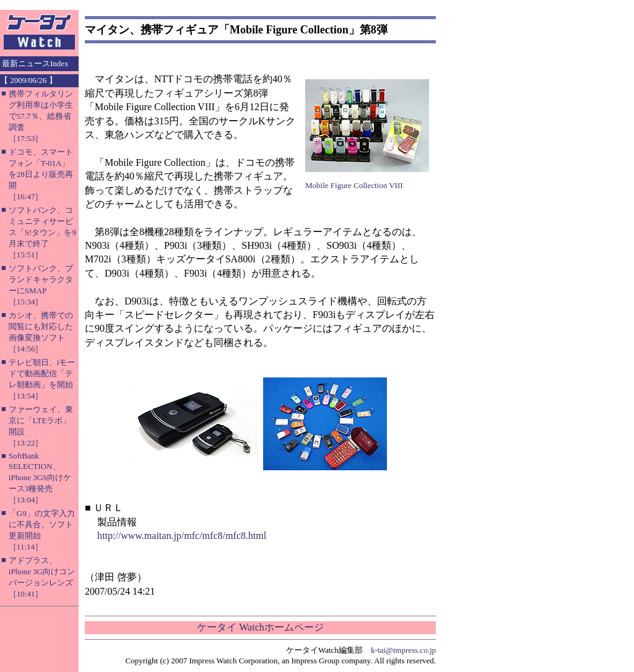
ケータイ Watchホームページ (260, 627)
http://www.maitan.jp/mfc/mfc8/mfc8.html (182, 536)
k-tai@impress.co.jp (403, 650)
